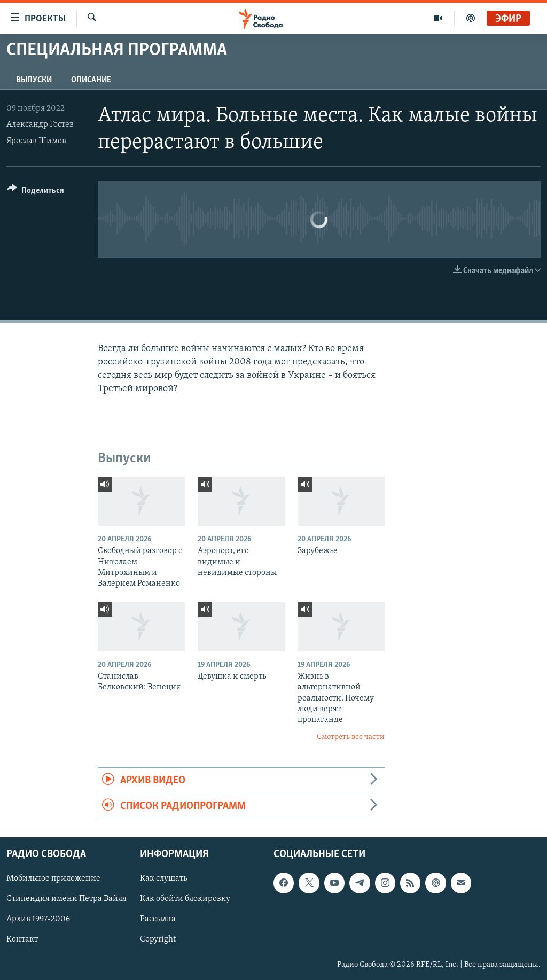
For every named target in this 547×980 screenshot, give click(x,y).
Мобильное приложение (53, 878)
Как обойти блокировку (185, 899)
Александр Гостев (40, 125)
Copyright (158, 939)
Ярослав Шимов (36, 141)
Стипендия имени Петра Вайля (67, 899)
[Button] (36, 192)
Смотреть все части (351, 737)
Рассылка (158, 919)
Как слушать (163, 878)
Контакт (22, 939)
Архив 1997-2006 (38, 919)
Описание (91, 80)
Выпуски (34, 80)
